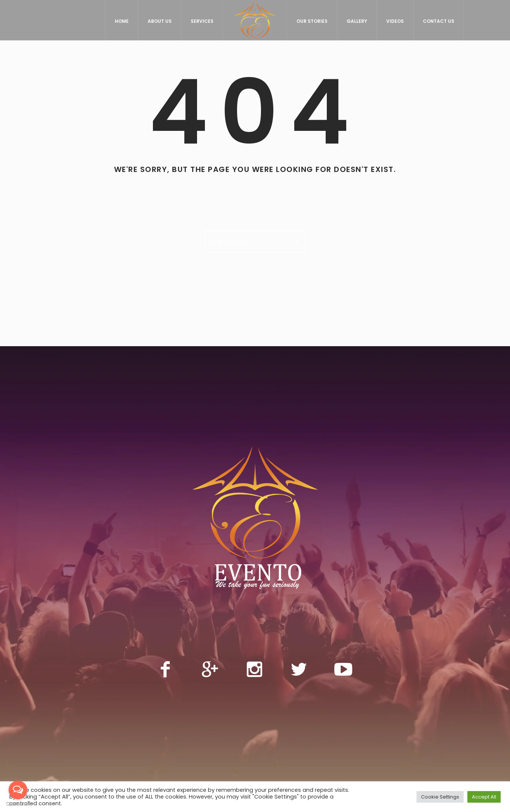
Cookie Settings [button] (440, 797)
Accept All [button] (484, 797)
